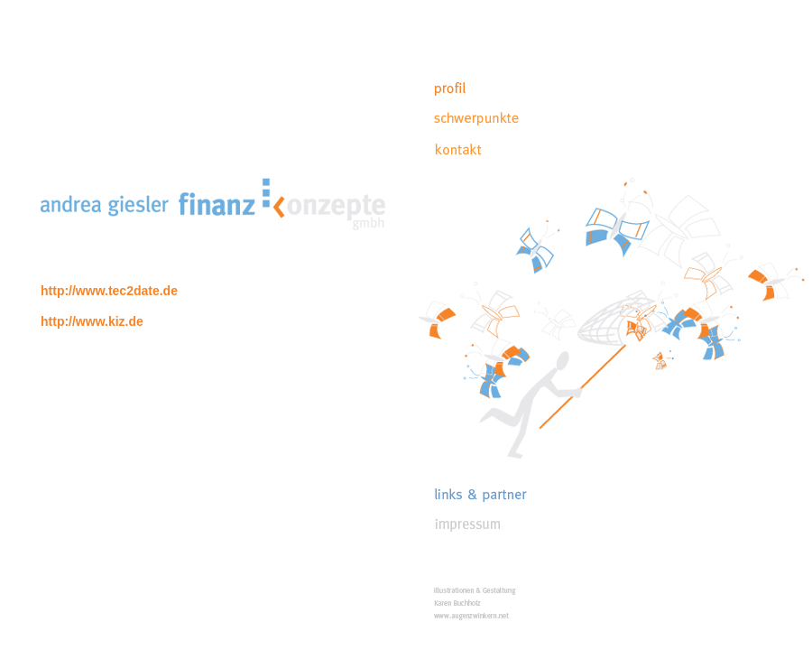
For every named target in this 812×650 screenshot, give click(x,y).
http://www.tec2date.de (109, 291)
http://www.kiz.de (92, 321)
